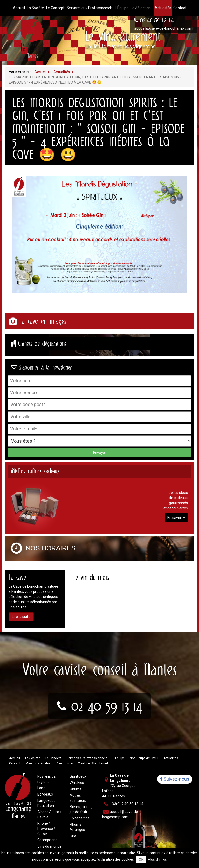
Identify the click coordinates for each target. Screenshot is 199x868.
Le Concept (53, 758)
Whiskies (77, 783)
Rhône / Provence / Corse (46, 829)
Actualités (171, 758)
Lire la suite (21, 617)
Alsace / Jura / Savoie (49, 815)
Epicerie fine (80, 818)
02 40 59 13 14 (157, 21)
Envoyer (100, 453)
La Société (33, 758)
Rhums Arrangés (77, 827)
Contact (15, 763)
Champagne (47, 840)
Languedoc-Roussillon (47, 803)
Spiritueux (78, 776)
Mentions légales (38, 763)
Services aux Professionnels (87, 758)
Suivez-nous (175, 779)
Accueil (15, 758)
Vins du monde (49, 846)
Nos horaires (51, 548)
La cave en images (43, 321)
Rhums (76, 789)
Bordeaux (45, 794)
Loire (41, 788)
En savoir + (176, 518)
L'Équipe (119, 758)
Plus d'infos (157, 859)
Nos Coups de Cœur (144, 758)
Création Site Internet (93, 763)
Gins (73, 836)
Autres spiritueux (78, 798)
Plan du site (64, 763)
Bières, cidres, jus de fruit (81, 809)
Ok (141, 859)
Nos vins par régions (47, 779)
